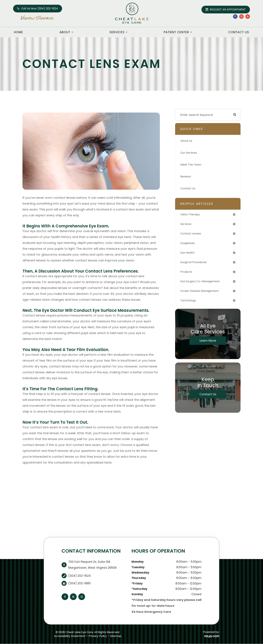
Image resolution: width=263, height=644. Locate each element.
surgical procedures (195, 264)
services (187, 224)
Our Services (190, 153)
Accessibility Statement (70, 636)
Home (18, 32)
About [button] (66, 32)
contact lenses (192, 234)
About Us (187, 141)
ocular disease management (202, 294)
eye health (188, 254)
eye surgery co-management (203, 284)
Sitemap (116, 636)
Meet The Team (192, 165)
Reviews (186, 177)
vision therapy (191, 215)
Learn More (208, 344)
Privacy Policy (98, 636)
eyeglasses (189, 244)
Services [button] (118, 32)
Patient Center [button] (178, 32)
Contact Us (239, 32)
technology (189, 304)
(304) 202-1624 (80, 576)
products (187, 274)
